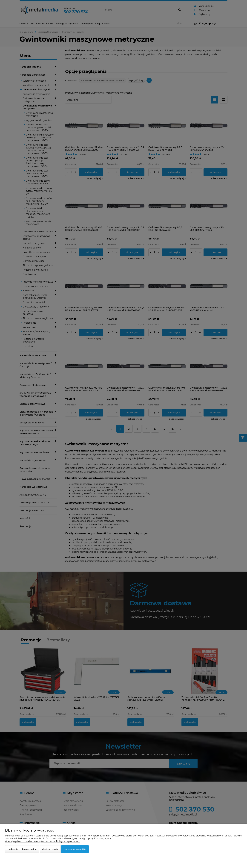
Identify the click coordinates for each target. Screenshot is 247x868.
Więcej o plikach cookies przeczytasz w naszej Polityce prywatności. (42, 841)
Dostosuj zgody (50, 849)
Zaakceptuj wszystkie (75, 849)
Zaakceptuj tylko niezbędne (22, 849)
